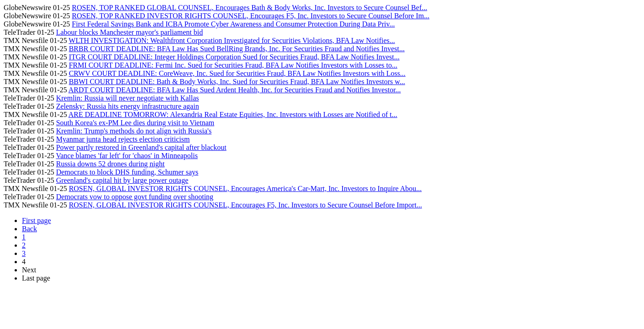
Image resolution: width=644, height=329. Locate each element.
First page (37, 220)
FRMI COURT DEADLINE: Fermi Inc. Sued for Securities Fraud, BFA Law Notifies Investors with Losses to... (233, 65)
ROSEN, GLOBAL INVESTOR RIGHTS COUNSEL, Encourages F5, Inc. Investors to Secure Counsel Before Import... (245, 205)
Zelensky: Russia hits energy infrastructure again (128, 106)
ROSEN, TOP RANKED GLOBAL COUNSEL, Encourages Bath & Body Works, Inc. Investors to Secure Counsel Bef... (249, 8)
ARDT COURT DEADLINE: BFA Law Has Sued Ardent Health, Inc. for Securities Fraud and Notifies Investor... (235, 90)
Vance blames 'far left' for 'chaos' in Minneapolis (127, 156)
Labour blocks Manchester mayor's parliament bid (129, 32)
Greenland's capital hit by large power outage (122, 180)
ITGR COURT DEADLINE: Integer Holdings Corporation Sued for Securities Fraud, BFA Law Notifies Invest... (234, 57)
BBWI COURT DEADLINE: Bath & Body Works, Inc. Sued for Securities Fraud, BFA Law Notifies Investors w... (237, 82)
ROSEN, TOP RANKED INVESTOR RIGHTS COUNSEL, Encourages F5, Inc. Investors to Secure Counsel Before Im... (251, 16)
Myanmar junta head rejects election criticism (123, 139)
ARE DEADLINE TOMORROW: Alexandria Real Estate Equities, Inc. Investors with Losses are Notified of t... (233, 114)
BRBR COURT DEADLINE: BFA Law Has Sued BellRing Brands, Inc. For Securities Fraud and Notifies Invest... (237, 49)
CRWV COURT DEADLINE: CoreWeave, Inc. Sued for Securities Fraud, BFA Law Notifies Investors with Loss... (237, 73)
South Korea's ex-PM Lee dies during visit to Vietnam (135, 123)
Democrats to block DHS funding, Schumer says (127, 172)
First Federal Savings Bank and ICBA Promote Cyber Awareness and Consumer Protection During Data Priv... (233, 24)
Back (29, 229)
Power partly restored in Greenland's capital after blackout (141, 147)
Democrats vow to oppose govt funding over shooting (135, 197)
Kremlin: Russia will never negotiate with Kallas (128, 98)
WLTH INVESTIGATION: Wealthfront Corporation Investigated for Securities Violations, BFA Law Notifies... (232, 40)
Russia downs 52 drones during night (111, 164)
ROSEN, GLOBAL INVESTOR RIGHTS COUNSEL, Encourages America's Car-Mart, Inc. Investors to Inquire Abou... (245, 188)
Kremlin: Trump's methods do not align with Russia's (134, 131)
